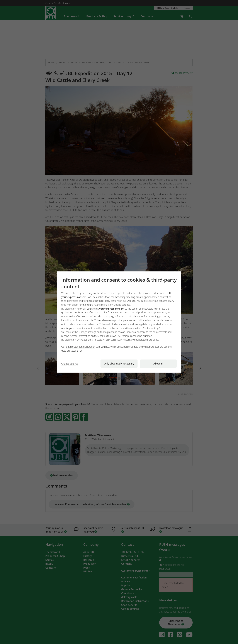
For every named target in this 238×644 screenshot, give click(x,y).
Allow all (158, 364)
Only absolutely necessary (119, 364)
